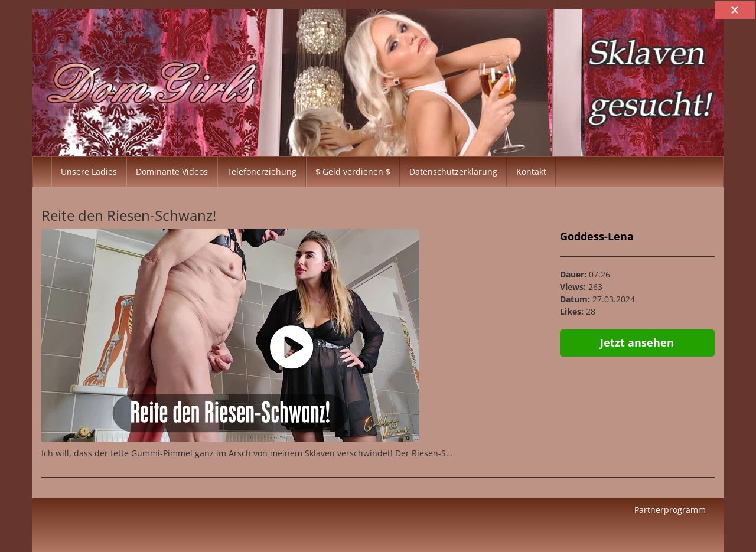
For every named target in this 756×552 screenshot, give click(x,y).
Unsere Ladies (89, 172)
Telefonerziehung (262, 172)
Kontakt (531, 172)
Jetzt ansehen (637, 342)
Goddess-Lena (597, 236)
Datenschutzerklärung (453, 172)
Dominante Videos (172, 172)
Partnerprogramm (670, 510)
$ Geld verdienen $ (353, 172)
